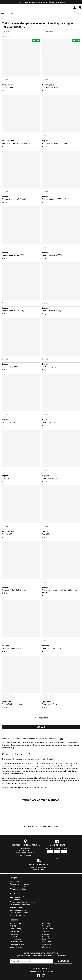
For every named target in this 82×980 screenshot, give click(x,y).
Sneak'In (45, 953)
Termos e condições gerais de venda (24, 924)
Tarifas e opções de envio (20, 934)
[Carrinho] (80, 8)
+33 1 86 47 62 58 (25, 877)
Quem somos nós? (17, 919)
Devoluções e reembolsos (20, 927)
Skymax (46, 476)
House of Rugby (16, 964)
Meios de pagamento (18, 932)
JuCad (45, 531)
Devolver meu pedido (18, 908)
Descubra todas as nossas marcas (41, 849)
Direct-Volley (15, 953)
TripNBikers (46, 966)
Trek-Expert (46, 964)
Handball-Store (16, 961)
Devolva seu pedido (38, 891)
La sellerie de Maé (17, 966)
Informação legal (16, 929)
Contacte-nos (25, 870)
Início (4, 19)
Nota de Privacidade (18, 937)
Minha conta (14, 903)
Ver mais (41, 727)
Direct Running (16, 951)
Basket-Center (15, 945)
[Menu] (3, 14)
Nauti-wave (46, 945)
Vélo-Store (46, 969)
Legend (45, 141)
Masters (5, 646)
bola (61, 739)
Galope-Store (15, 958)
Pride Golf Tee (8, 141)
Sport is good (47, 958)
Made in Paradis (16, 969)
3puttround (7, 702)
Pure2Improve (8, 85)
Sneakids (45, 956)
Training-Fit (46, 961)
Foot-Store (14, 956)
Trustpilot (57, 880)
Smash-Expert (47, 951)
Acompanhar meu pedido (19, 906)
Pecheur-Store (47, 948)
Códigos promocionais (18, 911)
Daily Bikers (14, 948)
